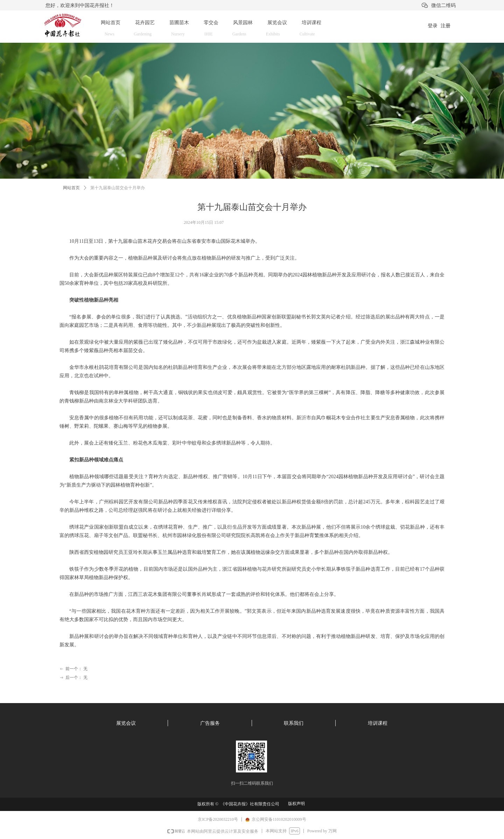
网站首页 (71, 188)
